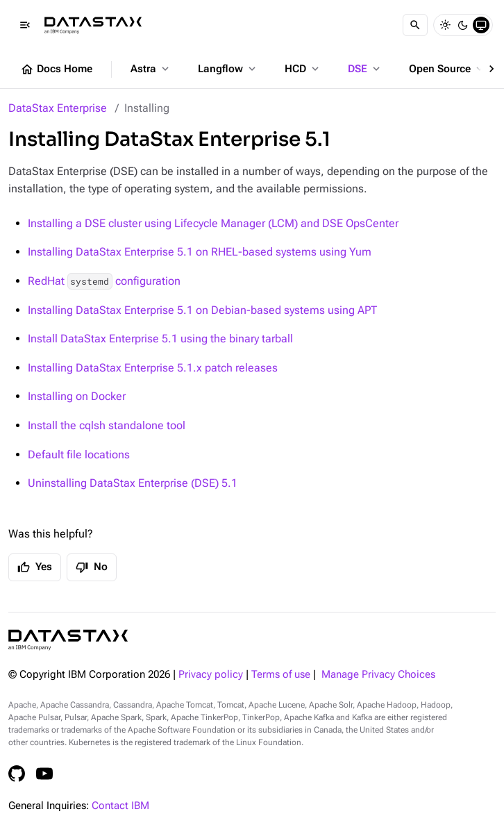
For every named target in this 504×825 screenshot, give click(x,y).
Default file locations (79, 455)
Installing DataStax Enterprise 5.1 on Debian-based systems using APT (202, 310)
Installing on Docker (77, 396)
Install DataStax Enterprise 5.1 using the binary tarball (160, 339)
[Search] (415, 25)
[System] (481, 25)
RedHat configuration (104, 281)
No (92, 567)
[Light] (445, 25)
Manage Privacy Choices (378, 675)
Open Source (447, 69)
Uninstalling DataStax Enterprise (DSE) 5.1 (133, 483)
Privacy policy (211, 675)
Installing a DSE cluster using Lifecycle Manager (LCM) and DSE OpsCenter (213, 223)
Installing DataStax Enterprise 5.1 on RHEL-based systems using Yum (200, 252)
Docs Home (56, 69)
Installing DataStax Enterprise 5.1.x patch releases (153, 368)
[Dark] (463, 25)
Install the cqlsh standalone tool (107, 425)
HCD (303, 69)
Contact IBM (120, 806)
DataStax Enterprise (58, 108)
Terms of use (281, 675)
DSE (365, 69)
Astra (151, 69)
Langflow (228, 69)
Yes (35, 567)
